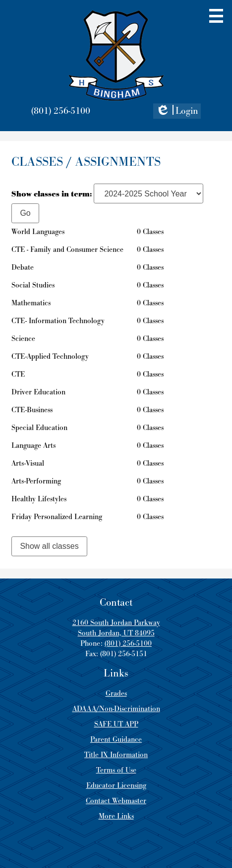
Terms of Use (116, 770)
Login (177, 112)
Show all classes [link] (49, 546)
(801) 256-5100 (61, 111)
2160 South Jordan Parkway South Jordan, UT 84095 (116, 628)
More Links (116, 816)
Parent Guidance (116, 740)
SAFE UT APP (116, 724)
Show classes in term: (52, 194)
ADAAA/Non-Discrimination (116, 709)
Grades (116, 694)
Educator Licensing (116, 786)
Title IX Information (116, 755)
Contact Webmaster (116, 801)
